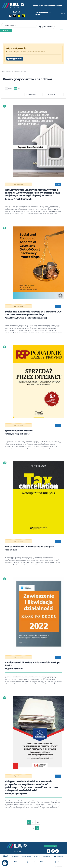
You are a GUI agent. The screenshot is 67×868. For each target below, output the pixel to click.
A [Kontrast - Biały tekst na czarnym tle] (15, 16)
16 (33, 825)
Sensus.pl (18, 862)
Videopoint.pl (45, 862)
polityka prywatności (20, 851)
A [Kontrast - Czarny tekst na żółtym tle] (19, 16)
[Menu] (61, 29)
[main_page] (3, 71)
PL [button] (62, 14)
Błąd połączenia (19, 184)
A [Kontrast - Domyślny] (10, 16)
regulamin (11, 851)
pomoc (29, 851)
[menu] (39, 141)
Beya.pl (37, 857)
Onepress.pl (31, 862)
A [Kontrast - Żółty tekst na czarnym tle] (23, 16)
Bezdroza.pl (47, 857)
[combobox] (45, 27)
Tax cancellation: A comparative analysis (31, 549)
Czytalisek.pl (58, 857)
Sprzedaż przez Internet (20, 433)
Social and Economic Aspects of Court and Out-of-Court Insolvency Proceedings (32, 316)
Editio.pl (58, 862)
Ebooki (8, 71)
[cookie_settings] (5, 863)
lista (17, 89)
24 (38, 825)
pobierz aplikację (51, 846)
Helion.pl (15, 857)
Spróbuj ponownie (15, 59)
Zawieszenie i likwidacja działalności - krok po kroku (32, 667)
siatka (8, 89)
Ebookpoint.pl (27, 857)
